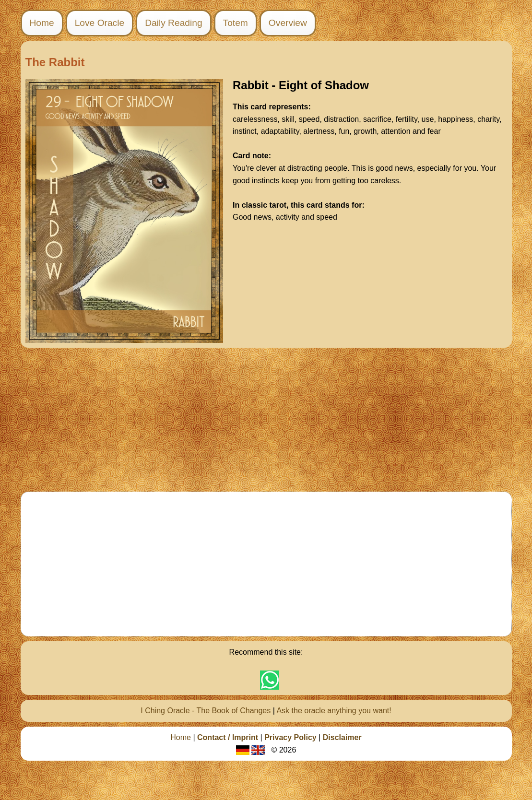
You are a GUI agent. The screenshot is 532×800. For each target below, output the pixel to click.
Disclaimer (342, 737)
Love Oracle (100, 23)
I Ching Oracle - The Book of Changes (206, 711)
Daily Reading (173, 23)
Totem (236, 23)
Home (42, 23)
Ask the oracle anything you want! (334, 711)
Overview (288, 23)
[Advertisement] (266, 420)
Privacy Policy (290, 737)
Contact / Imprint (228, 737)
